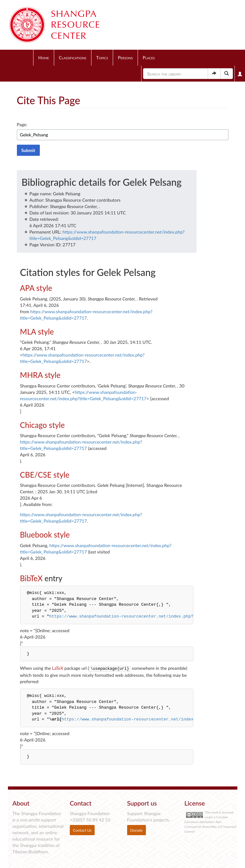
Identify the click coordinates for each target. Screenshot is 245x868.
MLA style (37, 332)
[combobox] (123, 135)
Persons (125, 58)
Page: (22, 124)
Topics (102, 58)
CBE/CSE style (45, 475)
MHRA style (40, 375)
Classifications (73, 58)
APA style (36, 288)
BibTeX (31, 578)
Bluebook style (45, 535)
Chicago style (43, 425)
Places (149, 58)
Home (44, 58)
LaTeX (58, 668)
